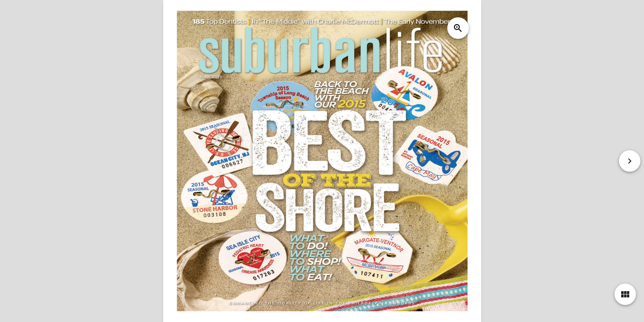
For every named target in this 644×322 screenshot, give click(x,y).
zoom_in (458, 28)
